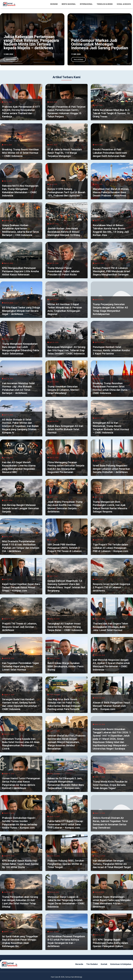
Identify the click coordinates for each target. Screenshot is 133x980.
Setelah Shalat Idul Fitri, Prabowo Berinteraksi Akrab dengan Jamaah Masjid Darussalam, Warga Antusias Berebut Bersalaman (66, 742)
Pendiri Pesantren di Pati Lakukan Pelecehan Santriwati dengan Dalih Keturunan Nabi (110, 153)
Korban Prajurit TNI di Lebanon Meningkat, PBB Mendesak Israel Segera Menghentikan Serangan (111, 271)
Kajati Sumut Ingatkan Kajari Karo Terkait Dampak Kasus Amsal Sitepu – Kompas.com (21, 587)
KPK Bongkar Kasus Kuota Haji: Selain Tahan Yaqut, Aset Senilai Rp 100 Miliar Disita (20, 864)
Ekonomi (54, 4)
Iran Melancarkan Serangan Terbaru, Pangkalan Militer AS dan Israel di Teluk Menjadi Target (112, 864)
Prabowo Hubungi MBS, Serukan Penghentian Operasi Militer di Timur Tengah (66, 864)
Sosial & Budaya (124, 4)
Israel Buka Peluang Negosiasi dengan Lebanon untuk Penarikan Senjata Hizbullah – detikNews (111, 469)
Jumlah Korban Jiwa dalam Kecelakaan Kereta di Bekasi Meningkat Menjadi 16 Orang (64, 232)
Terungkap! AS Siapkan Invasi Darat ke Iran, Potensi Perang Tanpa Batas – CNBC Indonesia (65, 627)
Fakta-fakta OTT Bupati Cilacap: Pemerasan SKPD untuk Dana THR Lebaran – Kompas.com (65, 824)
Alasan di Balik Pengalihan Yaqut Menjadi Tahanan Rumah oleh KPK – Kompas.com (111, 706)
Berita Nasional (69, 4)
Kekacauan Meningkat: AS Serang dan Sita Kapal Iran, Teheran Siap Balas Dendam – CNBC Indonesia (66, 350)
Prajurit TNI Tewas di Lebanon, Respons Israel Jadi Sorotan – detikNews (19, 627)
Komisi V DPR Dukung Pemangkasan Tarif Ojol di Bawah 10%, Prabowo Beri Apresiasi (66, 192)
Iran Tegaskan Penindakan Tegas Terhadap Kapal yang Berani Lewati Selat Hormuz (20, 666)
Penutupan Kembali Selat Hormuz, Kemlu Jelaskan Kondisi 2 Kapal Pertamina (111, 350)
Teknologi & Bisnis (105, 4)
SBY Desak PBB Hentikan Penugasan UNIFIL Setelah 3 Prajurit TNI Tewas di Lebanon (65, 548)
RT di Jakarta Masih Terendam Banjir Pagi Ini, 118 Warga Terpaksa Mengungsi (65, 153)
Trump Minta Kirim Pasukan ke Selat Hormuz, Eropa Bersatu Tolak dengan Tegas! (110, 785)
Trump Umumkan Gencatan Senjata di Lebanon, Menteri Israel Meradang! (63, 390)
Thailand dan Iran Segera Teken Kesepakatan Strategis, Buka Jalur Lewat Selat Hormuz (110, 627)
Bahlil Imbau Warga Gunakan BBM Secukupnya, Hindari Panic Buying (66, 666)
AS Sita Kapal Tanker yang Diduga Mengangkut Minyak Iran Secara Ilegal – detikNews (21, 311)
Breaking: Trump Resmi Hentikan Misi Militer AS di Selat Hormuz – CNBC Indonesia (20, 153)
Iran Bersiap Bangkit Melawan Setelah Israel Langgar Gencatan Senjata (20, 508)
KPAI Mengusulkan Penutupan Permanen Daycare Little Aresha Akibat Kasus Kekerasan (20, 271)
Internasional (86, 4)
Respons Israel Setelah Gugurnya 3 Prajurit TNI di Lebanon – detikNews (111, 587)
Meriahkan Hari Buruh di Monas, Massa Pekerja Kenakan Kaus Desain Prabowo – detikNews (111, 192)
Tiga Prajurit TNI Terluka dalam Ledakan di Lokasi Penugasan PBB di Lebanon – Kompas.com (110, 548)
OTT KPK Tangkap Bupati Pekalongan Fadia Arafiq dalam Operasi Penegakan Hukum (110, 943)
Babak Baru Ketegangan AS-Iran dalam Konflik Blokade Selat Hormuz (65, 429)
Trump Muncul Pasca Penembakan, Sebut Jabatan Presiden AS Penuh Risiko (63, 271)
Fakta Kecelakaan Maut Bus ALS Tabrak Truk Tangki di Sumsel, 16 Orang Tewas (111, 113)
